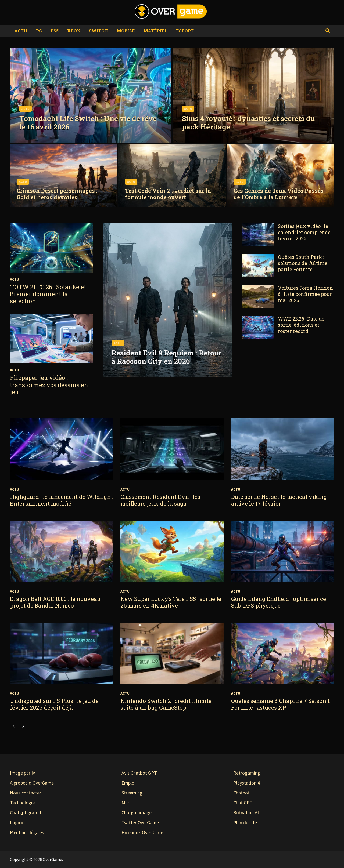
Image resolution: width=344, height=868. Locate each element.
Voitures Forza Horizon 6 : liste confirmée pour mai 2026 (305, 294)
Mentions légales (27, 832)
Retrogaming (247, 773)
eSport (185, 31)
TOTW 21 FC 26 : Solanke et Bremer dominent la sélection (48, 294)
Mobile (126, 31)
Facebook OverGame (142, 832)
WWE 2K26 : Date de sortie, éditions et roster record (301, 325)
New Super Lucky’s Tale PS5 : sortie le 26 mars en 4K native (171, 602)
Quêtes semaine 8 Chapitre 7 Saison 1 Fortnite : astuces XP (281, 704)
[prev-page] (14, 726)
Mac (126, 803)
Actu (21, 31)
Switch (98, 31)
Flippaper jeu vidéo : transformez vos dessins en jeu (49, 385)
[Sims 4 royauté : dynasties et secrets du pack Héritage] (253, 119)
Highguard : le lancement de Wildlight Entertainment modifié (61, 500)
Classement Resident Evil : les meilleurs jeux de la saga (160, 500)
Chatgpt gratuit (26, 813)
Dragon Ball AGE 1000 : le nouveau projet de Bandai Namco (55, 602)
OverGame (52, 859)
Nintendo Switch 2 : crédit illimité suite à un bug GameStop (166, 704)
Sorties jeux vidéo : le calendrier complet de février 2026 (304, 232)
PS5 (55, 31)
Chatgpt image (137, 813)
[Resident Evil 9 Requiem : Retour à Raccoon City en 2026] (167, 353)
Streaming (132, 793)
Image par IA (23, 773)
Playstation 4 (247, 783)
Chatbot (241, 793)
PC (39, 31)
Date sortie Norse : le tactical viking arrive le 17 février (279, 500)
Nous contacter (26, 793)
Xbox (74, 31)
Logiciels (19, 822)
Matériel (155, 31)
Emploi (128, 783)
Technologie (22, 803)
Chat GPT (243, 803)
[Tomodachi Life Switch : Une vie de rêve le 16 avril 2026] (91, 119)
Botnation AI (246, 813)
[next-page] (23, 726)
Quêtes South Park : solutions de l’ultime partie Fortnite (303, 263)
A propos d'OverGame (32, 783)
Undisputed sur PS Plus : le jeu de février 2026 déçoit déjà (54, 704)
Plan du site (245, 822)
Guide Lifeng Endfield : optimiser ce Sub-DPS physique (279, 602)
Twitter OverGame (140, 822)
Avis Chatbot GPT (139, 773)
